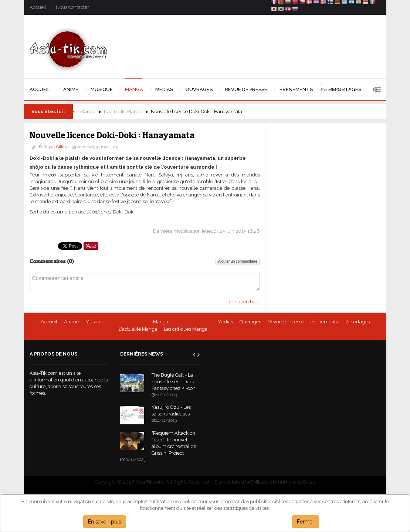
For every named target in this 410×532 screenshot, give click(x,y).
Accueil (38, 7)
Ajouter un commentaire (238, 261)
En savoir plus (105, 522)
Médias (225, 322)
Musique (95, 322)
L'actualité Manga (123, 112)
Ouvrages (250, 322)
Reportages (357, 322)
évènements (324, 322)
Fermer (306, 522)
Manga (88, 112)
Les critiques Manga (186, 329)
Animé (71, 322)
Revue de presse (286, 322)
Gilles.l (62, 147)
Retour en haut (244, 302)
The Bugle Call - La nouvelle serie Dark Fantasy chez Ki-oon (174, 382)
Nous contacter (72, 7)
